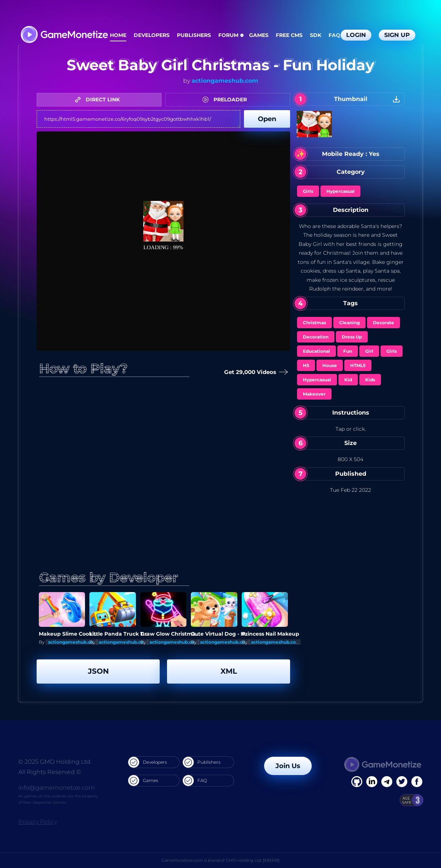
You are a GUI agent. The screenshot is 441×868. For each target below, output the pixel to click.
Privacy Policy (38, 822)
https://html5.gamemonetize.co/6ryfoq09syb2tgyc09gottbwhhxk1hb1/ (138, 119)
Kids (370, 380)
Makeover (314, 394)
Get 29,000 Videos (255, 372)
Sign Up (397, 35)
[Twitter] (402, 782)
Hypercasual (340, 191)
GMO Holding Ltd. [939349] (253, 860)
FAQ (334, 35)
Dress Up (352, 337)
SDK (316, 35)
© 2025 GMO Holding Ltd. (55, 762)
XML (229, 671)
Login (356, 35)
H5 (306, 365)
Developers (152, 35)
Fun (348, 351)
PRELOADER (227, 100)
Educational (316, 351)
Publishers (194, 35)
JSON (98, 671)
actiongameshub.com (225, 81)
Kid (348, 380)
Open (267, 119)
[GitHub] (417, 782)
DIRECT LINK (99, 100)
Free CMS (289, 35)
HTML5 (358, 365)
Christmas (314, 323)
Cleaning (349, 323)
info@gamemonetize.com (57, 788)
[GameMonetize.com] (64, 35)
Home (118, 35)
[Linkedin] (387, 782)
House (330, 365)
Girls (308, 191)
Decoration (316, 337)
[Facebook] (357, 782)
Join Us (288, 766)
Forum (228, 35)
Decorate (383, 323)
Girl (369, 351)
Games (259, 35)
